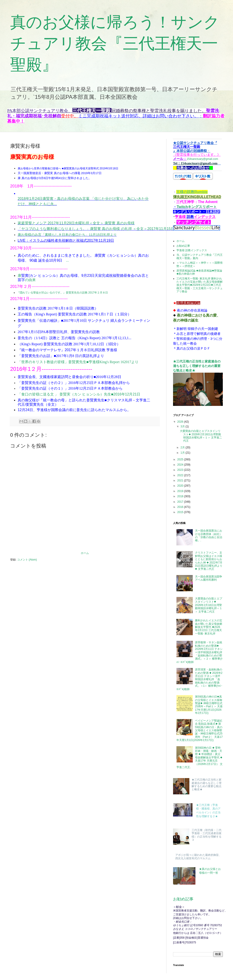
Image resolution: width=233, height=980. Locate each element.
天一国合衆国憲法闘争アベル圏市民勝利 (209, 578)
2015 (181, 512)
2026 (181, 422)
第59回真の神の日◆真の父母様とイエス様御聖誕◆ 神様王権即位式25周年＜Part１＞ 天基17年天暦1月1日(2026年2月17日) (209, 705)
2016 (181, 507)
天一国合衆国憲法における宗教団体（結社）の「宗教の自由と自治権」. (209, 536)
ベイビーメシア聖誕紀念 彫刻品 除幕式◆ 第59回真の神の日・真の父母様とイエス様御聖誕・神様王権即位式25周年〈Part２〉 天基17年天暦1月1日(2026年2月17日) (200, 730)
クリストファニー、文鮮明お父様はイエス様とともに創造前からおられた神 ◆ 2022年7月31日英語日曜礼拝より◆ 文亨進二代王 (209, 561)
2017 (181, 502)
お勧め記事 (183, 246)
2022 (181, 475)
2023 (181, 470)
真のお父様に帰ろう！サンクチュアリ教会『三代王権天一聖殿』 (115, 43)
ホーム (85, 553)
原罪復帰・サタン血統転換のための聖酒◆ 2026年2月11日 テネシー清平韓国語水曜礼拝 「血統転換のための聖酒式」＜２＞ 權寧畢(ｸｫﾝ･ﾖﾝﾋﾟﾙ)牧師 (200, 652)
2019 (181, 491)
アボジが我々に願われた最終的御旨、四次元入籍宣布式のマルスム (198, 857)
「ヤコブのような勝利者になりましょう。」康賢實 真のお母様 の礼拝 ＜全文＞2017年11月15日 (96, 229)
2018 (181, 496)
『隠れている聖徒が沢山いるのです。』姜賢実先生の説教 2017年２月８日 (62, 293)
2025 (181, 459)
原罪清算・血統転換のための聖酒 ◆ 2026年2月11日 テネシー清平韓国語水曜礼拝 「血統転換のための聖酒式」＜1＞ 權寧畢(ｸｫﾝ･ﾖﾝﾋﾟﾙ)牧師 (200, 679)
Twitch (182, 207)
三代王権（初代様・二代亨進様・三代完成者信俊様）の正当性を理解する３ (207, 835)
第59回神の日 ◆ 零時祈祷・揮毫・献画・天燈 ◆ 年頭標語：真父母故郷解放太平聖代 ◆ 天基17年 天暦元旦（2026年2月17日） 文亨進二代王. (200, 757)
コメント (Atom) (27, 560)
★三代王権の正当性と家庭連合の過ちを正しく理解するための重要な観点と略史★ (197, 366)
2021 (181, 481)
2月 (183, 447)
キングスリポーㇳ (202, 207)
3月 (183, 426)
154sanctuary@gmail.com (197, 151)
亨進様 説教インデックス (192, 250)
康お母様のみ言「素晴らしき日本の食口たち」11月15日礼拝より (67, 235)
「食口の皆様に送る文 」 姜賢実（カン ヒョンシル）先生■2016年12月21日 (79, 394)
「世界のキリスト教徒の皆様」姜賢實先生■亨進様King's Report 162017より (78, 362)
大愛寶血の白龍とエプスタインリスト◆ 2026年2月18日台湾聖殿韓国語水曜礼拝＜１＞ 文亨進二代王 (201, 436)
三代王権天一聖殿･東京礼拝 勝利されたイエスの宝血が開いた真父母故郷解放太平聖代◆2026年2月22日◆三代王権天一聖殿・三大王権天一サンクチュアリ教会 (200, 285)
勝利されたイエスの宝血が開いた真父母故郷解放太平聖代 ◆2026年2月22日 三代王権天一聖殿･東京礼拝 (209, 627)
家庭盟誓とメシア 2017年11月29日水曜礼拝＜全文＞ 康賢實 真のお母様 (76, 223)
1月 (183, 453)
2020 (181, 486)
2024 (181, 465)
